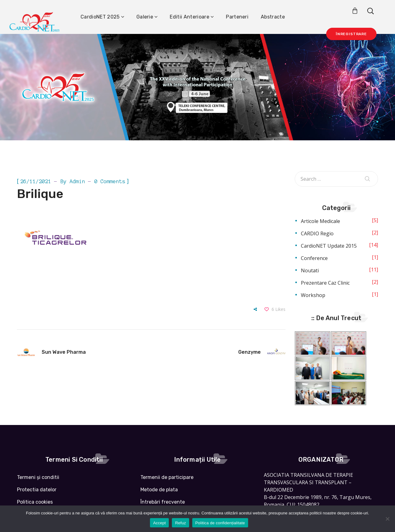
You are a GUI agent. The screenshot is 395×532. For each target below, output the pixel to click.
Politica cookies (35, 502)
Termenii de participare (167, 477)
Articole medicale (320, 221)
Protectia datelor (37, 490)
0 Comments (110, 181)
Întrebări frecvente (163, 502)
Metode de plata (159, 490)
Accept (159, 523)
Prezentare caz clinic (325, 283)
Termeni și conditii (38, 477)
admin (77, 181)
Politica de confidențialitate (220, 523)
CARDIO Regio (317, 233)
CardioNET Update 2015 (329, 246)
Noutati (310, 270)
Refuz (180, 523)
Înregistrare (351, 34)
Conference (314, 258)
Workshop (313, 295)
